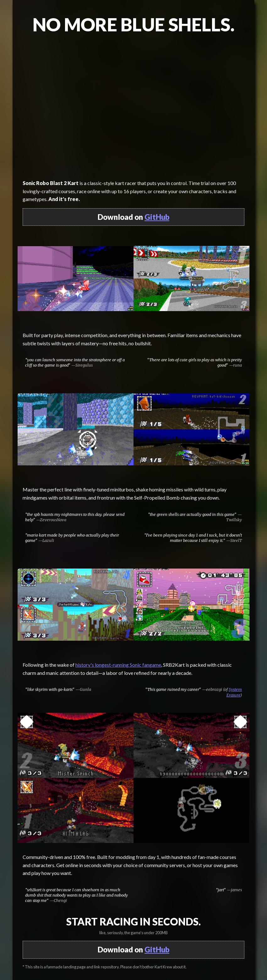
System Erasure (234, 692)
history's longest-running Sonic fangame (118, 665)
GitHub (157, 217)
